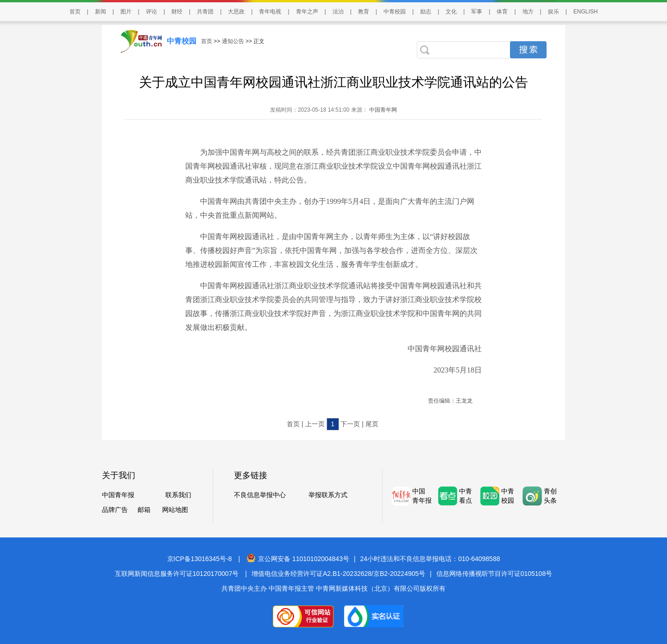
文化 (451, 12)
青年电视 (270, 12)
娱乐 (554, 12)
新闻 (101, 12)
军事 (477, 12)
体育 (502, 12)
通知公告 (233, 41)
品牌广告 (115, 510)
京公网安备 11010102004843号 (298, 559)
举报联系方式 (328, 495)
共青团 (205, 12)
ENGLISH (586, 12)
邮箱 (144, 510)
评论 (151, 12)
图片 (126, 12)
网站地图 (175, 510)
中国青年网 (383, 110)
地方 (528, 12)
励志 (426, 12)
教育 (364, 12)
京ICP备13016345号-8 (200, 559)
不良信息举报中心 (260, 495)
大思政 (236, 12)
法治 (338, 12)
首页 (75, 12)
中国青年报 (118, 495)
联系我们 (178, 495)
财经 (177, 12)
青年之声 (307, 12)
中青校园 (395, 12)
